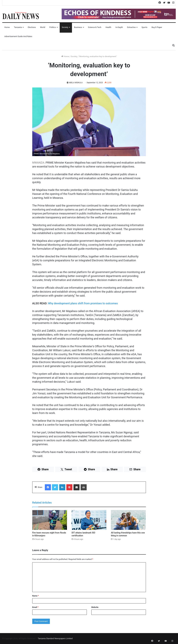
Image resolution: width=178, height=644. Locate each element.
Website (95, 607)
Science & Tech (95, 27)
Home (7, 27)
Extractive (131, 27)
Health (108, 27)
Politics (53, 27)
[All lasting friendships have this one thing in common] (128, 520)
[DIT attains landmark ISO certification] (89, 520)
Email (35, 607)
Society (65, 27)
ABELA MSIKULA (76, 83)
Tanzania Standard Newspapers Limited (55, 638)
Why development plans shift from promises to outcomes (83, 303)
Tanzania (18, 27)
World (43, 27)
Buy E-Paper (157, 27)
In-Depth (119, 27)
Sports (144, 27)
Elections (32, 27)
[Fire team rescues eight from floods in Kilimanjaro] (50, 520)
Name (36, 596)
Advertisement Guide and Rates (18, 36)
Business (78, 27)
